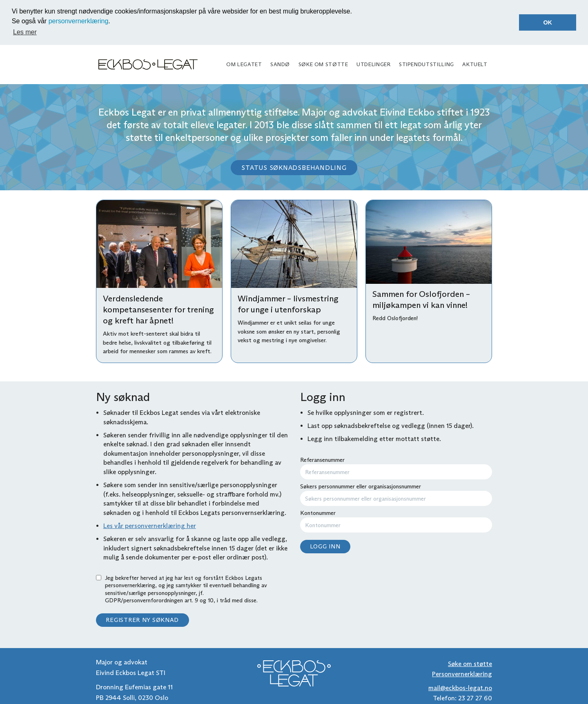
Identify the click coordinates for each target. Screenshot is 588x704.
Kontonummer (396, 520)
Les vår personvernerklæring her (150, 525)
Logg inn (325, 546)
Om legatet (244, 63)
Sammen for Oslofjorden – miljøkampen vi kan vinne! (421, 299)
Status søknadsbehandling (294, 167)
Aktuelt (475, 63)
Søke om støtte (323, 63)
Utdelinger (373, 63)
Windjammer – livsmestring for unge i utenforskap (288, 304)
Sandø (280, 63)
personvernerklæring (79, 21)
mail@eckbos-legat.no (460, 687)
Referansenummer (396, 467)
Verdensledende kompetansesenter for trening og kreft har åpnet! (158, 309)
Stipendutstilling (427, 63)
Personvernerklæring (462, 674)
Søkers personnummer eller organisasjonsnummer (396, 494)
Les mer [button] (25, 32)
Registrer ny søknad (142, 619)
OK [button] (548, 22)
